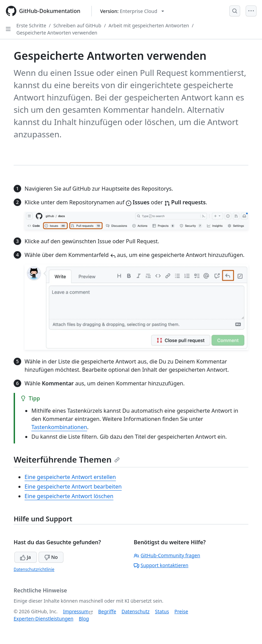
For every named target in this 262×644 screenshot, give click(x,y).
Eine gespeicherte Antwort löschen (69, 496)
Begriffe (107, 611)
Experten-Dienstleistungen (43, 619)
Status (162, 611)
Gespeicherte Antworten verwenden (57, 33)
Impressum (76, 611)
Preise (181, 611)
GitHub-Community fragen (167, 555)
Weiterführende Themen (67, 459)
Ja (26, 557)
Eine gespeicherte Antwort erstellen (70, 477)
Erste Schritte (31, 25)
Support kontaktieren (161, 565)
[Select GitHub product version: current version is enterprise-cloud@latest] (132, 11)
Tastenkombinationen (59, 427)
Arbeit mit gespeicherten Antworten (149, 25)
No (51, 557)
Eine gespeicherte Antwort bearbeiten (73, 487)
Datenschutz (135, 611)
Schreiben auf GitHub (77, 25)
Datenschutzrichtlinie (34, 569)
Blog (84, 619)
